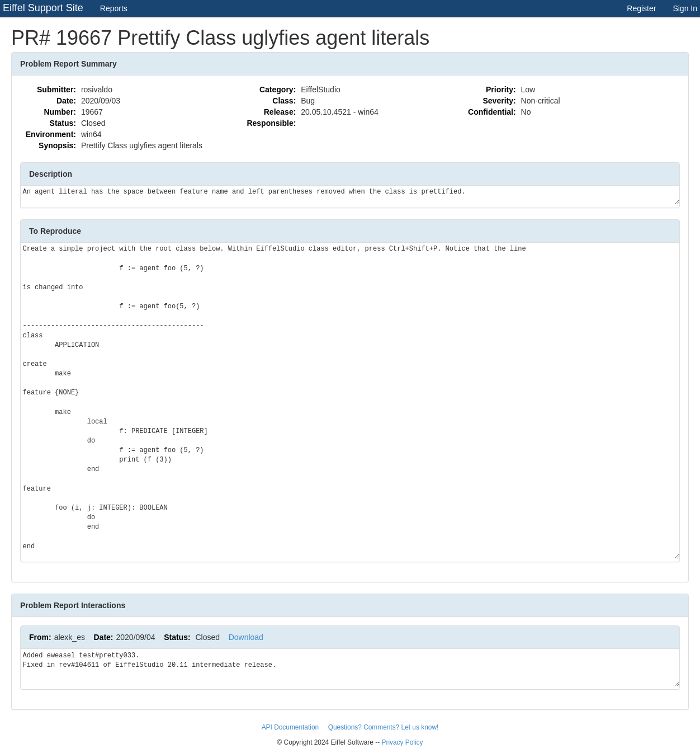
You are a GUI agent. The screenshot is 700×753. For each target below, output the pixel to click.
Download (246, 637)
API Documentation (291, 727)
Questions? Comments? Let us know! (384, 727)
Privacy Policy (402, 742)
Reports (114, 8)
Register (641, 8)
